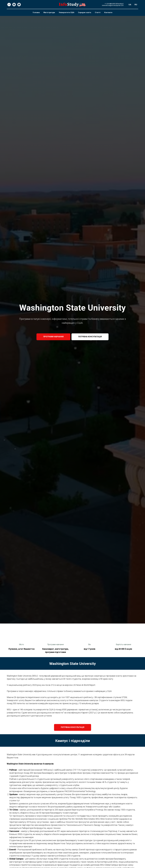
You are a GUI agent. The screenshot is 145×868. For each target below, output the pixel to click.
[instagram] (14, 5)
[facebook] (9, 5)
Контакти (108, 12)
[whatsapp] (19, 5)
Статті (98, 12)
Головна (36, 12)
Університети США (66, 12)
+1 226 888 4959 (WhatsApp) (114, 4)
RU (136, 5)
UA (130, 5)
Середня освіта (85, 12)
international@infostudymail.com (113, 5)
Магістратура (49, 12)
